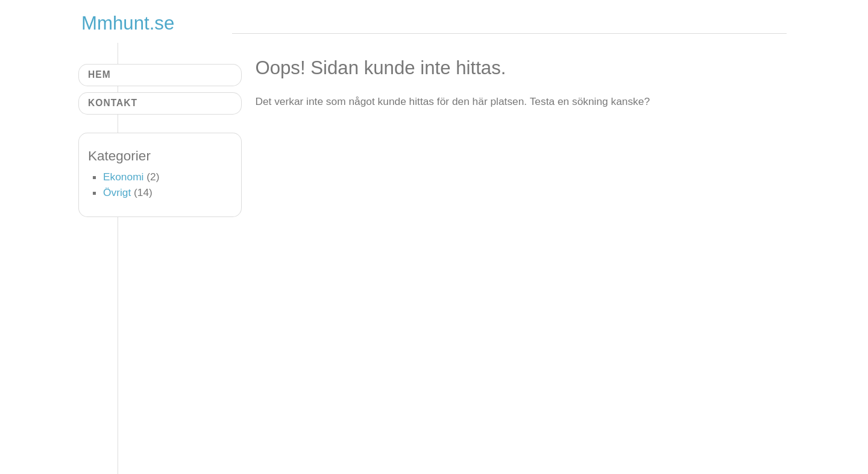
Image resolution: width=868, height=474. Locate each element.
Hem (99, 74)
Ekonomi (123, 177)
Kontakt (113, 103)
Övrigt (117, 192)
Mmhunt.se (128, 23)
